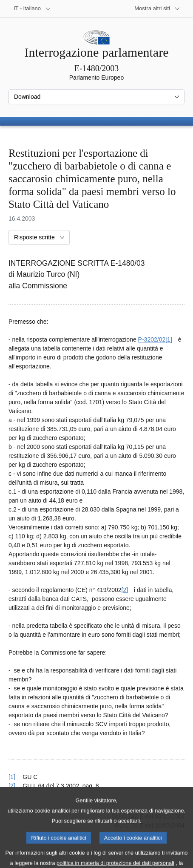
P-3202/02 (152, 339)
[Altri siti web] (157, 9)
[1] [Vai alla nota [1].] (169, 339)
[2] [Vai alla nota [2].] (125, 590)
